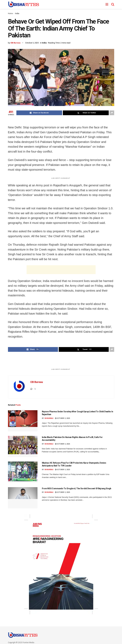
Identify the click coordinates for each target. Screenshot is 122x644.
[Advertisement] (61, 270)
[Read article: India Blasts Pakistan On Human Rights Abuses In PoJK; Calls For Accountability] (23, 446)
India (17, 13)
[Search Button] (113, 4)
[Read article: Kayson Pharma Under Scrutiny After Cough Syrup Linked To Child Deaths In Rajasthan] (23, 421)
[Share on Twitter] (86, 113)
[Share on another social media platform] (112, 113)
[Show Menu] (107, 4)
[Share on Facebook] (39, 113)
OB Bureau (15, 43)
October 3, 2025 (32, 43)
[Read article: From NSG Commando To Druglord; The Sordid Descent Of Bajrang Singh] (23, 498)
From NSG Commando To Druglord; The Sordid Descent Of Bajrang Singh (77, 488)
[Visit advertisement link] (61, 564)
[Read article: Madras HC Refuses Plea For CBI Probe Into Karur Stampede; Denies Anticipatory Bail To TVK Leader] (23, 472)
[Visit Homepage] (24, 4)
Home (10, 13)
